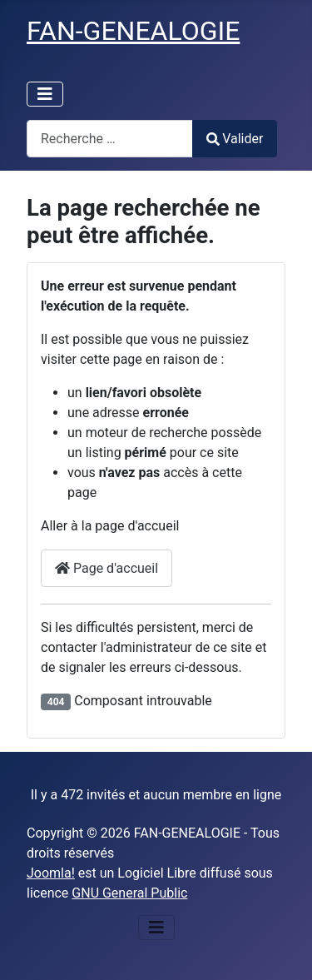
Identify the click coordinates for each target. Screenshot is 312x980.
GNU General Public (129, 893)
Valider (235, 139)
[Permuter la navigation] (45, 94)
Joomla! (51, 873)
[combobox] (110, 139)
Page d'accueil (106, 568)
